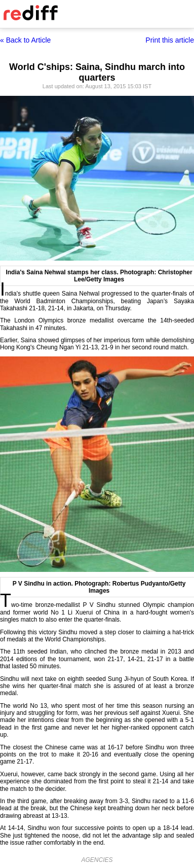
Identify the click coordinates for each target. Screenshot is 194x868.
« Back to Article (25, 40)
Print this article (170, 40)
